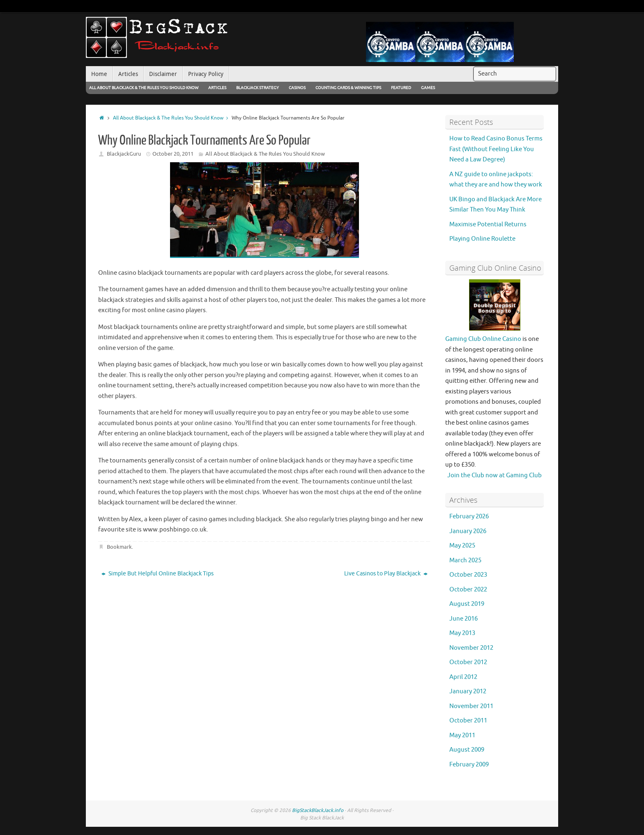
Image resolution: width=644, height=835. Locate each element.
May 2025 (462, 546)
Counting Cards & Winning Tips (348, 88)
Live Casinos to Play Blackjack (386, 574)
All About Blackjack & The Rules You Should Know (144, 88)
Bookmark (119, 547)
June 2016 (463, 619)
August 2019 (467, 604)
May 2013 (462, 633)
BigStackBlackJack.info (318, 810)
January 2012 (468, 691)
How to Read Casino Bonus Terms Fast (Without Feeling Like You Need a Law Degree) (496, 149)
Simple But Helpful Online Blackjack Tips (158, 574)
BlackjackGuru (124, 154)
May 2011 (462, 735)
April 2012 (463, 677)
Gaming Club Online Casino (483, 339)
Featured (401, 88)
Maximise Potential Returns (488, 224)
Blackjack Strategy (258, 88)
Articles (217, 88)
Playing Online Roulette (482, 239)
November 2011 (471, 706)
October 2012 (468, 662)
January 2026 (468, 531)
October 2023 (468, 575)
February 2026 (469, 516)
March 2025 (465, 560)
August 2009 (467, 750)
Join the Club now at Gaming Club (494, 475)
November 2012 (471, 648)
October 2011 (468, 721)
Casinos (297, 88)
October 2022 (468, 590)
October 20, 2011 (173, 154)
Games (428, 88)
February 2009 (469, 765)
